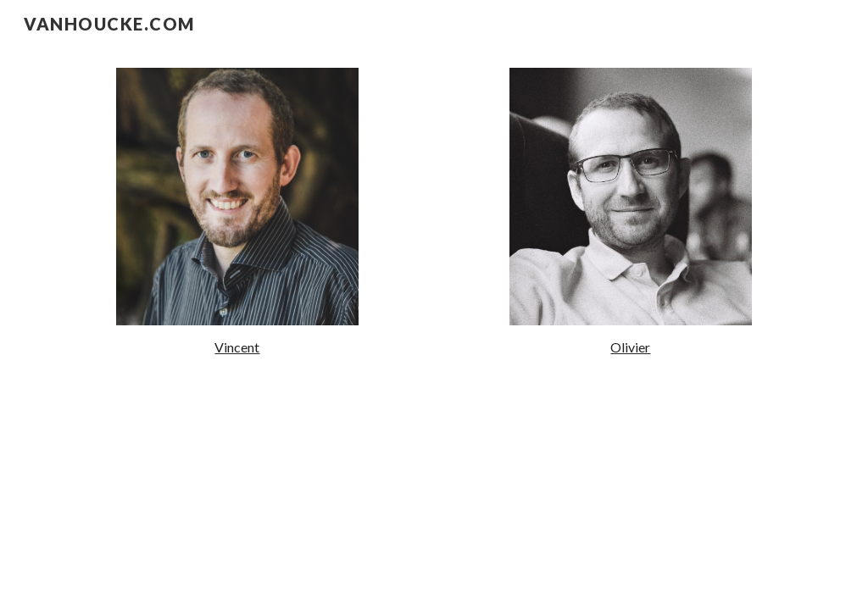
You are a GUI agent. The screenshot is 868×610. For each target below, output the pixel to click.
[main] (237, 348)
